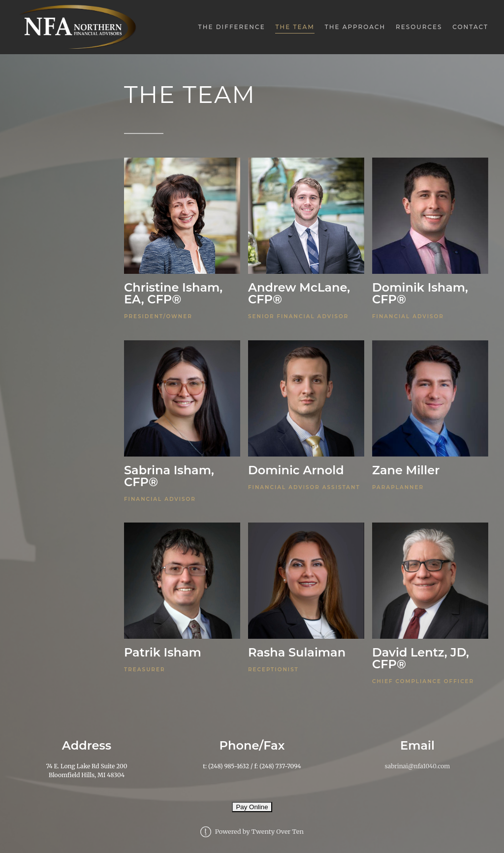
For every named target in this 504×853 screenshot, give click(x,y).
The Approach (355, 27)
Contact (470, 27)
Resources (419, 27)
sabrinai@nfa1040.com (417, 766)
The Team (295, 27)
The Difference (232, 27)
